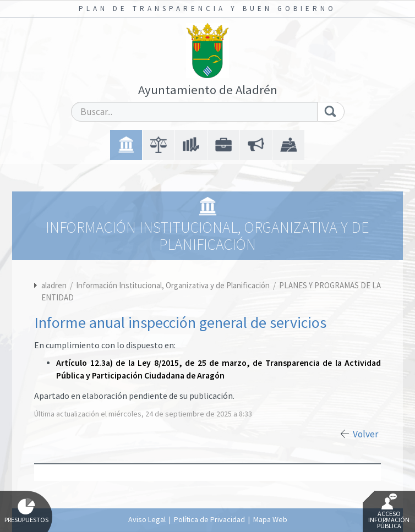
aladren (54, 285)
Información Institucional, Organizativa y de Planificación (174, 285)
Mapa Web (270, 519)
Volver (365, 434)
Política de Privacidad (209, 519)
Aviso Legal (147, 519)
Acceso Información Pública (389, 512)
